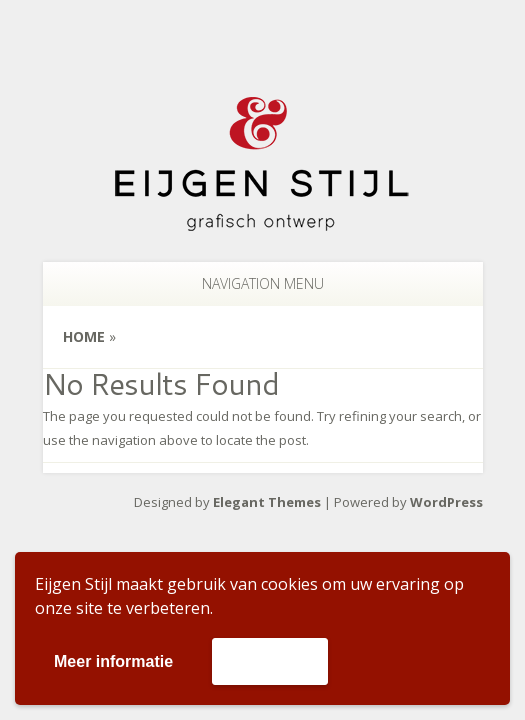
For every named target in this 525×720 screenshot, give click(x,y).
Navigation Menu (250, 283)
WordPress (446, 502)
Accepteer (269, 660)
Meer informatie (113, 661)
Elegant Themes (267, 502)
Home (84, 336)
